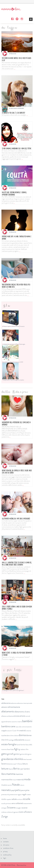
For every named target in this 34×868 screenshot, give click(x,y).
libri (15, 768)
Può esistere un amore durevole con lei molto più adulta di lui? (17, 59)
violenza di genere (12, 812)
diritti (12, 735)
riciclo (4, 799)
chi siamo (6, 845)
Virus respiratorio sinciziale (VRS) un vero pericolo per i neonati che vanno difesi (16, 286)
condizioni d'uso (8, 848)
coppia (4, 730)
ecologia (11, 740)
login (5, 858)
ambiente (10, 716)
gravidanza (7, 759)
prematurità (5, 794)
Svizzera (11, 807)
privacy (5, 851)
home (5, 838)
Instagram (22, 19)
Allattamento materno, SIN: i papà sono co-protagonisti (16, 519)
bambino (6, 726)
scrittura (20, 799)
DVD (7, 740)
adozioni (4, 707)
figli (16, 749)
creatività (22, 730)
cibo (20, 727)
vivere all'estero (25, 812)
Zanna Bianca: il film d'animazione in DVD (13, 362)
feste (9, 749)
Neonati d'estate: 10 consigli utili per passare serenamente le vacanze (17, 654)
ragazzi (19, 794)
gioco (30, 754)
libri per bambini (24, 769)
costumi (9, 731)
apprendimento (6, 722)
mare (14, 780)
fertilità (23, 745)
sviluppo (4, 808)
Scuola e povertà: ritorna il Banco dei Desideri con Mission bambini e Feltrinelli (17, 608)
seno (13, 803)
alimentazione (14, 707)
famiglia (12, 744)
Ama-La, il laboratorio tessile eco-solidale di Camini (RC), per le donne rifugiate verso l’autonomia (17, 564)
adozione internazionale (24, 703)
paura (23, 790)
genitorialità (24, 754)
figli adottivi (22, 749)
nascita (9, 785)
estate (5, 744)
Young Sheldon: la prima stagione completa (13, 380)
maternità (20, 780)
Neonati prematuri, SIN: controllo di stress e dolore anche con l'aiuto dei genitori (17, 472)
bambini (27, 721)
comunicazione (27, 727)
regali (24, 794)
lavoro (4, 764)
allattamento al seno (22, 712)
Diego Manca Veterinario (17, 108)
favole (18, 745)
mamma (11, 774)
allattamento (8, 711)
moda (27, 779)
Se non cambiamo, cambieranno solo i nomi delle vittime (17, 148)
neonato (6, 790)
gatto (4, 754)
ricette (28, 794)
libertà (11, 769)
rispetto (9, 799)
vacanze (24, 808)
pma (27, 790)
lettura (25, 764)
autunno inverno (17, 722)
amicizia (16, 716)
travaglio (18, 808)
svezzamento (28, 803)
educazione (19, 740)
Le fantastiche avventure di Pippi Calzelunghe (14, 344)
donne (29, 735)
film (27, 749)
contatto (6, 842)
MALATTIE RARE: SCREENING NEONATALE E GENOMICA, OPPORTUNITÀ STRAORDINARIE (14, 193)
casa (17, 727)
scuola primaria (6, 803)
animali (28, 716)
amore (22, 716)
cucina (4, 735)
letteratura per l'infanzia (15, 764)
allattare (4, 716)
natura (22, 785)
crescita (29, 731)
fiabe (12, 749)
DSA (3, 740)
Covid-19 (15, 731)
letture (5, 769)
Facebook (12, 19)
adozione (14, 703)
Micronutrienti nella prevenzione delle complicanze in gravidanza (16, 423)
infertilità (18, 759)
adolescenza (6, 703)
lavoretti (29, 759)
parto (18, 790)
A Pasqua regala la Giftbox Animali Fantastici (13, 326)
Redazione (13, 54)
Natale (16, 785)
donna (22, 735)
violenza (4, 812)
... (15, 69)
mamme (19, 774)
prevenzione (13, 794)
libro (4, 774)
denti (8, 735)
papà (13, 790)
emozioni (27, 740)
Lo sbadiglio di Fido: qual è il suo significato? (13, 113)
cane (13, 726)
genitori (17, 754)
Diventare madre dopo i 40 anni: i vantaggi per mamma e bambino (17, 238)
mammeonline (7, 780)
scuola (27, 799)
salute (14, 799)
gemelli (10, 754)
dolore (16, 735)
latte (25, 759)
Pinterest (17, 19)
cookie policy (7, 855)
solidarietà (19, 803)
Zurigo (5, 816)
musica (4, 785)
